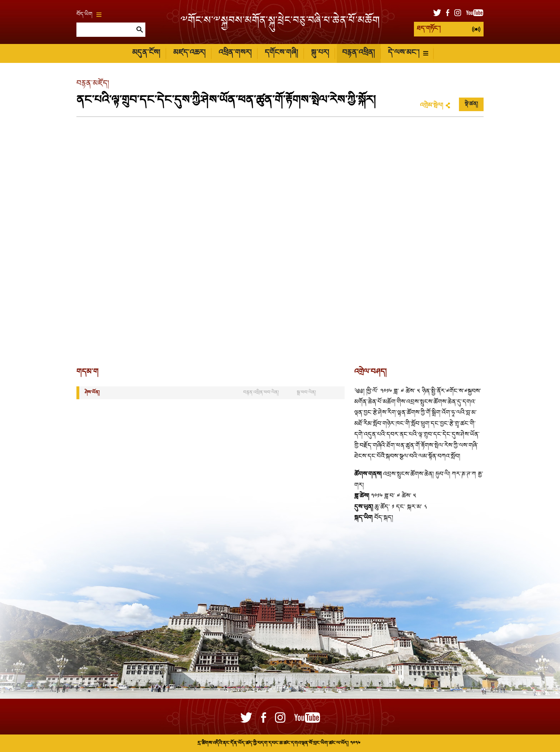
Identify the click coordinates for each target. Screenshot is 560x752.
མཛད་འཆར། (189, 53)
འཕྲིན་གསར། (235, 53)
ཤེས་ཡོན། (92, 393)
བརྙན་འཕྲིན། (358, 53)
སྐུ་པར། (320, 53)
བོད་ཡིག (89, 15)
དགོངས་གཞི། (281, 53)
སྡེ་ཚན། (471, 104)
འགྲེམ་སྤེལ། (431, 106)
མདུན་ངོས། (146, 53)
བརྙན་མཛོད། (93, 84)
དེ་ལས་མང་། (408, 53)
